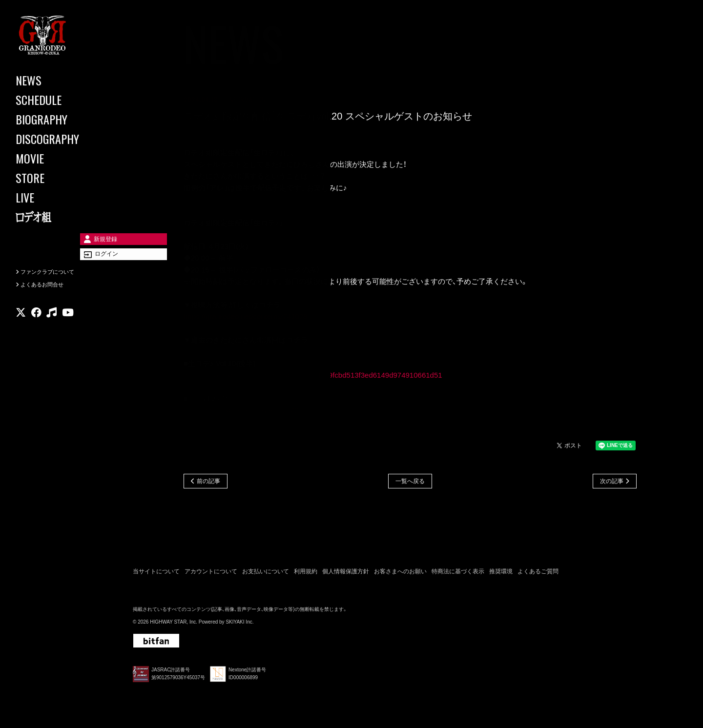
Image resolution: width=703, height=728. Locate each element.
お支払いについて (266, 574)
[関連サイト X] (21, 329)
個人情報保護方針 (346, 574)
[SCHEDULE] (59, 100)
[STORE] (59, 178)
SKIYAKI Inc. (239, 625)
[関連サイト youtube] (68, 329)
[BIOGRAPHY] (59, 119)
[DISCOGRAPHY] (59, 139)
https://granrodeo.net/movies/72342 (241, 412)
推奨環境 (501, 574)
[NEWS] (59, 80)
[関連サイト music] (52, 329)
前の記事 (208, 483)
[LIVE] (59, 197)
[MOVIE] (59, 158)
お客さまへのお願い (400, 574)
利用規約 (306, 574)
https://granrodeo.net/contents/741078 (246, 318)
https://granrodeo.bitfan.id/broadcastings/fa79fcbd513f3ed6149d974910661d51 (314, 376)
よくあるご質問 (538, 574)
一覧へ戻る (410, 483)
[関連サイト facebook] (36, 329)
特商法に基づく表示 (458, 574)
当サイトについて (156, 574)
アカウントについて (211, 574)
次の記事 (612, 483)
